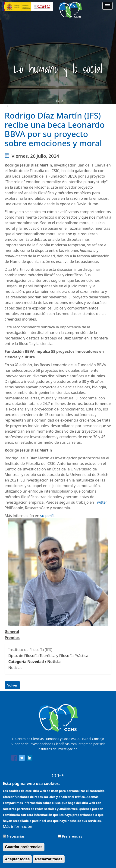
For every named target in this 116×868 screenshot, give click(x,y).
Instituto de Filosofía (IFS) (30, 650)
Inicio (58, 101)
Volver (12, 685)
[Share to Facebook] (14, 759)
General (12, 632)
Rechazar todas (49, 862)
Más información (18, 830)
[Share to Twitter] (22, 759)
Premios (12, 638)
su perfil (47, 516)
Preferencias (72, 839)
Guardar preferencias (24, 850)
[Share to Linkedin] (30, 759)
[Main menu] (107, 6)
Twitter (101, 502)
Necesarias (16, 839)
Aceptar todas (17, 862)
